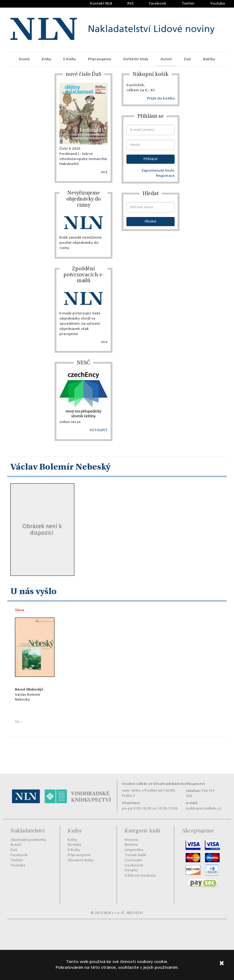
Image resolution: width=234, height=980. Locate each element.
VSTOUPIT (99, 430)
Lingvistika (134, 850)
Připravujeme (100, 59)
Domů (24, 59)
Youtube (218, 4)
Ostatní (131, 870)
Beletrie (131, 845)
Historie (131, 840)
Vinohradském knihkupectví (179, 784)
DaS (188, 59)
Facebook (158, 4)
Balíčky (209, 59)
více (104, 172)
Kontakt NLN (101, 4)
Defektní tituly (136, 59)
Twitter (188, 4)
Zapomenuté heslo (158, 171)
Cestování (133, 860)
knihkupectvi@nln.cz (204, 809)
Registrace (165, 176)
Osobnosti (134, 866)
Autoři (166, 59)
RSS (131, 4)
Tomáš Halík (135, 855)
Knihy (46, 59)
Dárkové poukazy (140, 876)
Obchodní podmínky (28, 840)
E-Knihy (70, 59)
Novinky (74, 845)
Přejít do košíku (161, 99)
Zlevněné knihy (81, 860)
